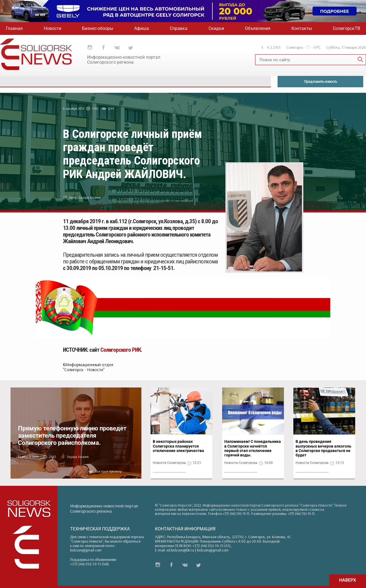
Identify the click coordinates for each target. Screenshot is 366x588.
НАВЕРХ (348, 580)
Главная (14, 28)
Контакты (302, 28)
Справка (179, 28)
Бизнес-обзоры (98, 28)
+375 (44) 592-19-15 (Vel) (89, 564)
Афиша (142, 28)
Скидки (216, 28)
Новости (53, 28)
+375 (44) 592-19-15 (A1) (211, 546)
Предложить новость (321, 81)
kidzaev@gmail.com (86, 550)
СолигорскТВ (346, 28)
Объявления (258, 28)
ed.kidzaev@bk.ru (180, 550)
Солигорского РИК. (121, 350)
